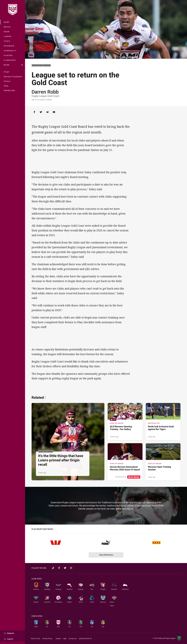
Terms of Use (35, 638)
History (7, 81)
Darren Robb (45, 92)
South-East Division (41, 65)
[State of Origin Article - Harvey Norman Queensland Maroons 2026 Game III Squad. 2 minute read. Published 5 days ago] (125, 462)
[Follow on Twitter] (65, 568)
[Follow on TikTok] (53, 568)
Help (65, 638)
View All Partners (106, 555)
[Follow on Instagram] (71, 568)
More (13, 65)
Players (8, 55)
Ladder (8, 36)
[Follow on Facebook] (59, 568)
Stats (7, 41)
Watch (7, 27)
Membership (9, 90)
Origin (7, 72)
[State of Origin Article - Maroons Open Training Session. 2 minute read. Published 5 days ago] (163, 462)
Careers (58, 638)
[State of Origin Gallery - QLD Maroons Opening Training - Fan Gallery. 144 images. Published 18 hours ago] (125, 422)
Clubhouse (10, 60)
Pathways (9, 46)
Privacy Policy (47, 638)
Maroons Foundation (13, 76)
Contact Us (73, 638)
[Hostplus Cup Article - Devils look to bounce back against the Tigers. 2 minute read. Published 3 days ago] (163, 422)
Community (10, 51)
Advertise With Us (85, 638)
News (7, 22)
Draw (7, 32)
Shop (6, 86)
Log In (9, 639)
